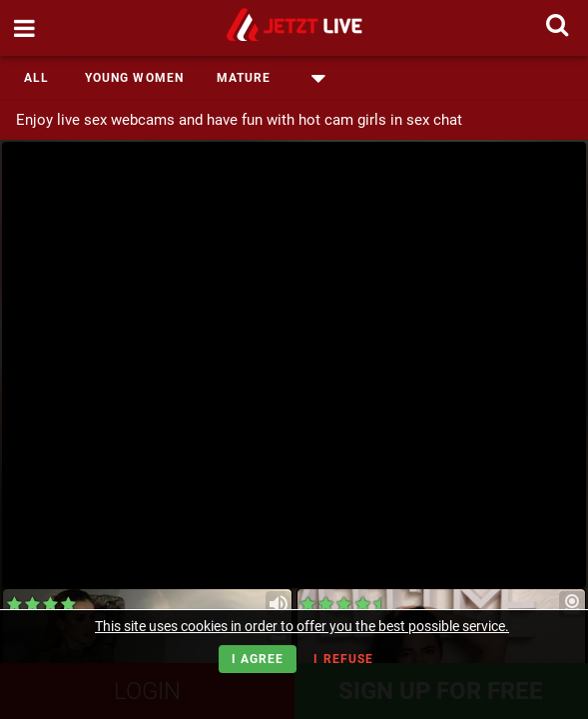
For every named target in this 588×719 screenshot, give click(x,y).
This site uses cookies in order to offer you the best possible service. (302, 626)
